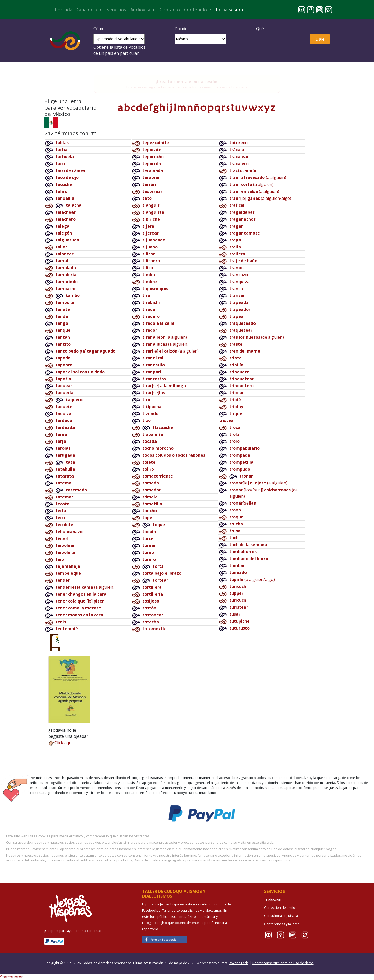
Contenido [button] (196, 10)
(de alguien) (257, 337)
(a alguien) (165, 337)
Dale (320, 39)
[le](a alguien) (85, 587)
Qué (260, 29)
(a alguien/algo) (252, 579)
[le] (80, 601)
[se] (164, 386)
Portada (64, 10)
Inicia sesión (229, 10)
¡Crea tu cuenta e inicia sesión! (187, 82)
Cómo (99, 29)
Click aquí (60, 743)
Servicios (116, 10)
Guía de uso (90, 10)
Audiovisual (143, 10)
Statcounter (11, 977)
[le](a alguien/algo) (260, 198)
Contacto (170, 10)
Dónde (181, 29)
